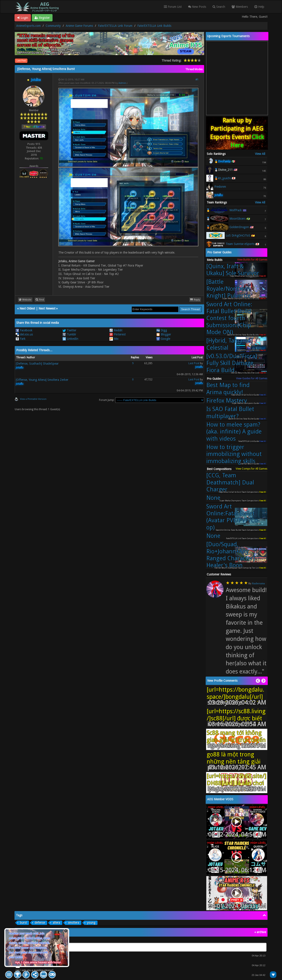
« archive (260, 932)
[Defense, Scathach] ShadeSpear (37, 364)
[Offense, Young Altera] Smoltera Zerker (42, 380)
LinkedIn (70, 339)
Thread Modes (194, 69)
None (213, 498)
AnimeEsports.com (28, 26)
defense (40, 923)
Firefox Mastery (227, 401)
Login (23, 18)
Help (259, 7)
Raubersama (259, 583)
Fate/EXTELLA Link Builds (154, 26)
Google (163, 339)
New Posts (197, 7)
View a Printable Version (33, 399)
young (91, 923)
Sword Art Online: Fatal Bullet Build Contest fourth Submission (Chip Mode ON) (229, 318)
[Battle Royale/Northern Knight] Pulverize (228, 289)
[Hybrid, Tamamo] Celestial (230, 344)
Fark (21, 339)
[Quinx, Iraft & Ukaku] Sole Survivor (233, 270)
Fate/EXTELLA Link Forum (115, 26)
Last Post (21, 61)
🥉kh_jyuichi (223, 178)
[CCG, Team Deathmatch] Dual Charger (230, 482)
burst (23, 923)
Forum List (173, 7)
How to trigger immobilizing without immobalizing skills (234, 454)
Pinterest (118, 334)
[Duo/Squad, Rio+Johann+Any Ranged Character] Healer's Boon (231, 555)
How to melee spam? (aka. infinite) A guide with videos (234, 432)
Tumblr (69, 334)
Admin (122, 83)
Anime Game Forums (79, 26)
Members (240, 7)
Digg (162, 330)
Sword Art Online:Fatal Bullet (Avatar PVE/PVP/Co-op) (233, 517)
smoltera (74, 923)
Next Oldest (27, 308)
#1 (197, 80)
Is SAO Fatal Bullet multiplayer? (230, 412)
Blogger (164, 334)
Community (53, 26)
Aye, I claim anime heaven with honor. (38, 962)
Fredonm (220, 187)
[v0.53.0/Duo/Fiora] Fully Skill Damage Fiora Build (232, 363)
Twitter (69, 330)
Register (42, 18)
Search (219, 7)
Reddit (116, 330)
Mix (114, 339)
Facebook (24, 330)
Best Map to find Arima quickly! (228, 388)
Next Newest (47, 308)
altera (56, 923)
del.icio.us (24, 334)
